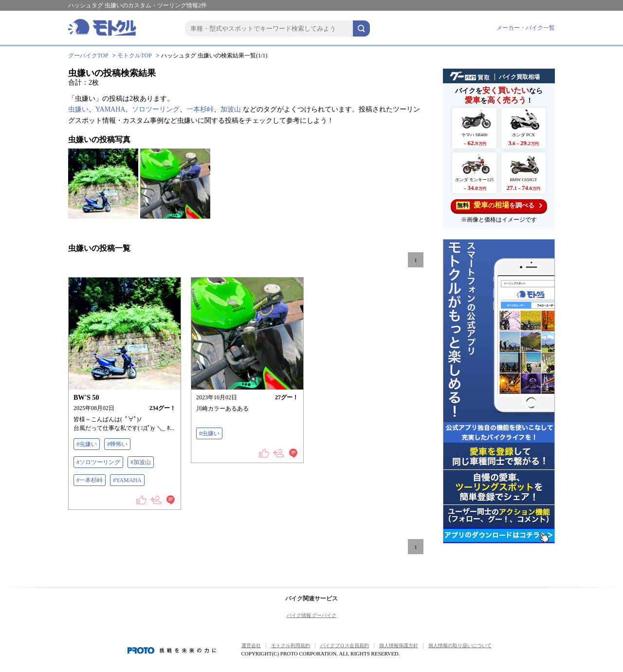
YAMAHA (110, 109)
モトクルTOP (134, 56)
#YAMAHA (127, 480)
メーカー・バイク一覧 (526, 28)
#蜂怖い (117, 444)
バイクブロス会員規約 (345, 645)
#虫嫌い (87, 444)
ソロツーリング (156, 109)
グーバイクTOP (88, 56)
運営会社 (251, 645)
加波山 (231, 109)
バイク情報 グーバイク (312, 615)
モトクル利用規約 (291, 645)
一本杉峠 (200, 109)
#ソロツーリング (98, 462)
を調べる (499, 205)
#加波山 (141, 462)
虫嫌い (78, 109)
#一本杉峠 (90, 480)
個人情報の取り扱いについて (460, 645)
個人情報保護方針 (399, 645)
